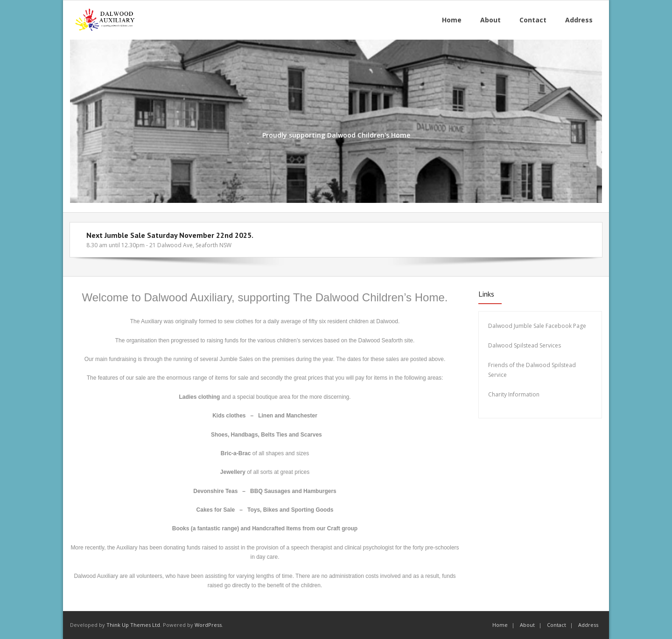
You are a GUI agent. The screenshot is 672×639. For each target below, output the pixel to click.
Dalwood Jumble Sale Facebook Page (537, 326)
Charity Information (514, 394)
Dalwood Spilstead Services (525, 345)
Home (500, 625)
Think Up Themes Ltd (133, 625)
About (527, 625)
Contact (556, 625)
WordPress (208, 625)
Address (588, 625)
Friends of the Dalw (514, 365)
